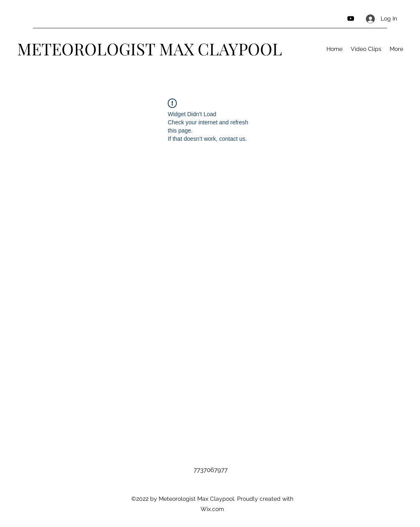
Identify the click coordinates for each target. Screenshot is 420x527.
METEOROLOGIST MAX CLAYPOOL (150, 49)
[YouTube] (351, 18)
